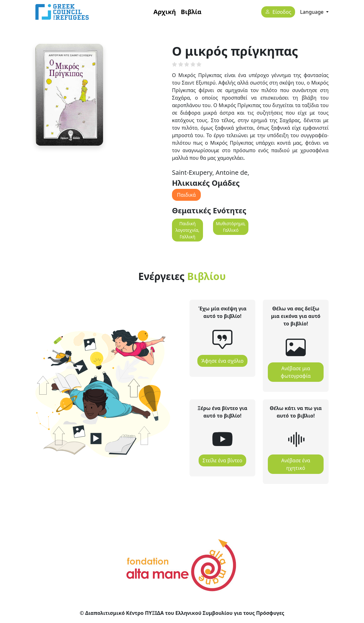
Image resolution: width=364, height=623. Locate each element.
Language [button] (312, 12)
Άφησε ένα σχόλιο (223, 361)
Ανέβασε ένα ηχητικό (296, 464)
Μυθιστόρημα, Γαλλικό (231, 227)
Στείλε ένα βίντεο (223, 460)
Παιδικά (186, 195)
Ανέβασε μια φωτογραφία (296, 372)
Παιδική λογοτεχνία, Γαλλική (187, 230)
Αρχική (165, 12)
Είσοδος (282, 12)
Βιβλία (191, 12)
